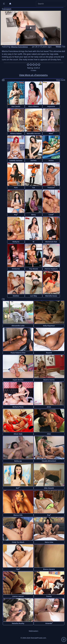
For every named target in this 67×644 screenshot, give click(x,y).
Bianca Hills (18, 515)
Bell (18, 488)
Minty (33, 215)
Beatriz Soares (49, 380)
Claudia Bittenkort (49, 461)
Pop (49, 515)
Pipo (18, 569)
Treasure (51, 187)
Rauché (49, 353)
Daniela (34, 160)
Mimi (51, 133)
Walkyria (16, 242)
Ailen (49, 434)
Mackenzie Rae (51, 242)
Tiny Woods (33, 269)
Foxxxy (49, 596)
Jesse (49, 407)
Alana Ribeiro (33, 106)
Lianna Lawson (18, 596)
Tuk (33, 188)
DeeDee (16, 296)
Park (16, 188)
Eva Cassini (16, 106)
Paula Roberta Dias (18, 353)
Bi (33, 242)
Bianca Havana (49, 569)
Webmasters (33, 631)
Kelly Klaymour (49, 326)
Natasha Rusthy (18, 623)
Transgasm (7, 9)
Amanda (49, 623)
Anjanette (51, 106)
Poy (16, 214)
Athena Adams (16, 133)
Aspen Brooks (18, 380)
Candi (51, 214)
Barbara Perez (18, 407)
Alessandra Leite (18, 326)
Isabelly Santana (16, 160)
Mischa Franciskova (19, 47)
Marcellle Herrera (33, 133)
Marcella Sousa (51, 296)
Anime (51, 160)
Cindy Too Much (18, 542)
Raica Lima (49, 542)
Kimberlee (16, 269)
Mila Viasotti (49, 488)
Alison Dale (18, 434)
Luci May (33, 296)
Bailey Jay (18, 461)
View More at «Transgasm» (34, 75)
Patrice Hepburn (51, 269)
